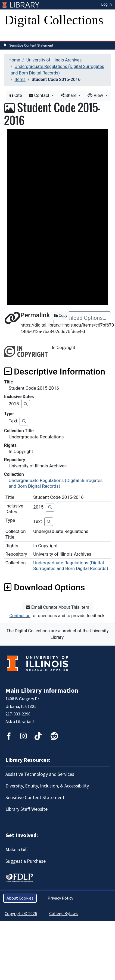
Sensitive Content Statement (31, 45)
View (96, 95)
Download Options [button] (44, 587)
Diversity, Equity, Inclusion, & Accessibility (47, 786)
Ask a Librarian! (20, 722)
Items (20, 79)
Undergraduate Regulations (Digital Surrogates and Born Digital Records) (56, 483)
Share (69, 95)
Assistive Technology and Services (40, 774)
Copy (60, 315)
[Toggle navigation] (12, 35)
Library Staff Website (27, 809)
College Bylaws (63, 914)
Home (14, 60)
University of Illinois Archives (54, 60)
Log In (107, 4)
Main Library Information (42, 691)
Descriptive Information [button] (55, 372)
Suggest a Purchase (26, 861)
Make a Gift (17, 850)
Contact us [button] (20, 616)
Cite (16, 95)
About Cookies (20, 898)
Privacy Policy (60, 898)
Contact (40, 95)
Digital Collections (54, 20)
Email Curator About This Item (57, 607)
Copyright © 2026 (21, 914)
